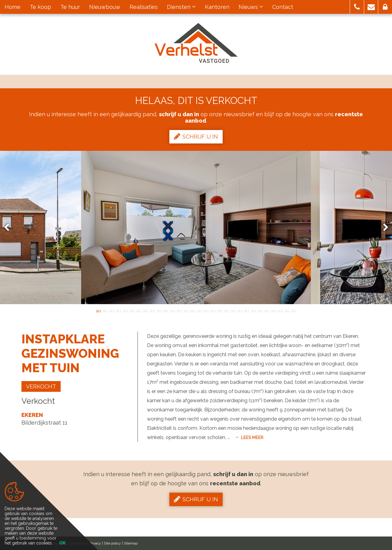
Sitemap (131, 543)
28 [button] (280, 311)
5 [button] (125, 311)
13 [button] (179, 311)
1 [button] (98, 311)
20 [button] (226, 311)
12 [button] (172, 311)
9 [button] (152, 311)
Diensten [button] (181, 7)
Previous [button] (9, 228)
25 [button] (260, 311)
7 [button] (139, 311)
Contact (283, 7)
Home (13, 7)
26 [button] (267, 311)
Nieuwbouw (105, 7)
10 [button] (159, 311)
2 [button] (105, 311)
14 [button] (186, 311)
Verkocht (41, 386)
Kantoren (217, 7)
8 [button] (145, 311)
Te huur (70, 7)
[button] (357, 7)
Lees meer (250, 437)
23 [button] (247, 311)
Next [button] (383, 228)
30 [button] (294, 311)
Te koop (40, 7)
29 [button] (287, 311)
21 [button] (233, 311)
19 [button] (220, 311)
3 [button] (112, 311)
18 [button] (213, 311)
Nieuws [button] (251, 7)
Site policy (112, 543)
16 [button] (199, 311)
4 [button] (119, 311)
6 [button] (132, 311)
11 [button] (166, 311)
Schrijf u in (196, 136)
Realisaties (144, 7)
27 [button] (273, 311)
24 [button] (253, 311)
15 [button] (193, 311)
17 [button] (206, 311)
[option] (196, 227)
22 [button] (240, 311)
